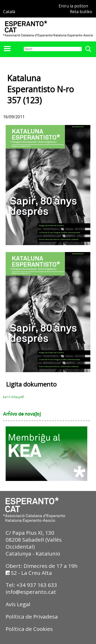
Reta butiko (81, 12)
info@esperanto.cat (31, 592)
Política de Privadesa (32, 616)
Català (9, 12)
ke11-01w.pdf (13, 397)
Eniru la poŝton (73, 6)
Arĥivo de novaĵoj (22, 414)
